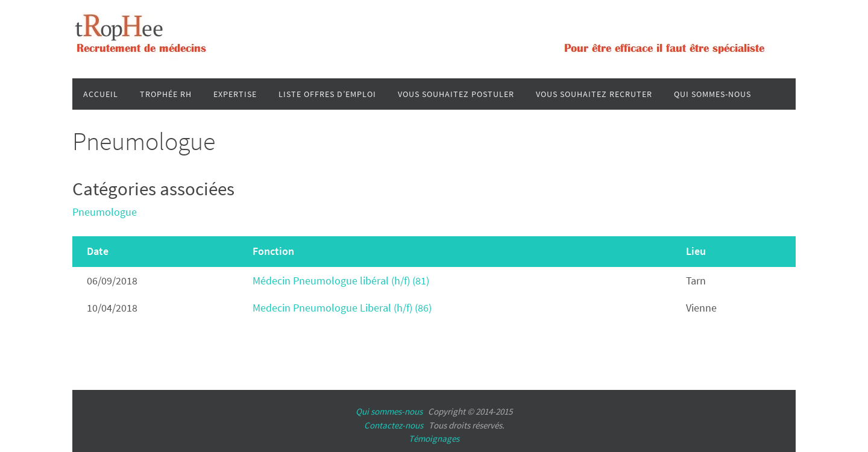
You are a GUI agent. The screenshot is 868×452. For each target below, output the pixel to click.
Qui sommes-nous (389, 411)
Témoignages (434, 438)
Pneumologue (105, 212)
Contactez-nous (394, 425)
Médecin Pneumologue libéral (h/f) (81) (341, 281)
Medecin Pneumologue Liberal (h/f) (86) (342, 308)
